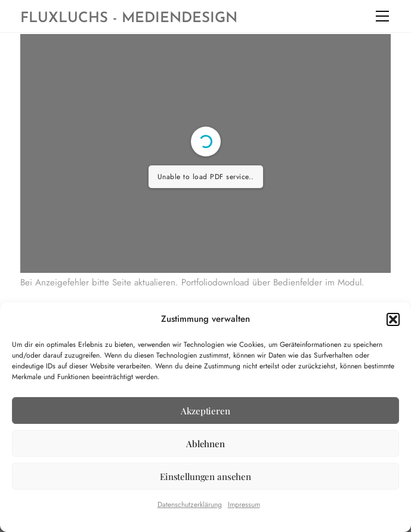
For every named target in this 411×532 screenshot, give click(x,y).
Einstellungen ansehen (205, 476)
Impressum (244, 505)
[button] (393, 319)
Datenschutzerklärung (190, 505)
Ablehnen (205, 444)
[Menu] (382, 16)
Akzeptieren (205, 411)
